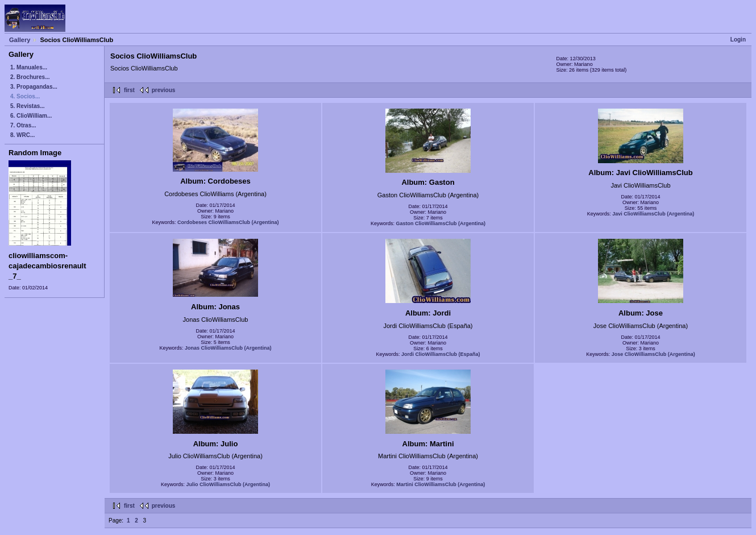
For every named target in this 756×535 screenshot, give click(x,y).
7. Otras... (23, 125)
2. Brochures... (30, 77)
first (129, 90)
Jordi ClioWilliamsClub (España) (441, 354)
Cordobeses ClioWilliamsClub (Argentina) (228, 222)
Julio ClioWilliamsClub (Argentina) (228, 484)
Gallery (20, 40)
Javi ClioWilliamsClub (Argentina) (653, 214)
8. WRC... (22, 135)
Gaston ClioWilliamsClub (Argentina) (441, 223)
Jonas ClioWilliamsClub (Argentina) (228, 348)
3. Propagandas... (34, 87)
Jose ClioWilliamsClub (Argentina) (653, 354)
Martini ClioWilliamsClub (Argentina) (441, 484)
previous (164, 90)
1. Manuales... (29, 67)
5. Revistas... (28, 106)
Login (738, 40)
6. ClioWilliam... (31, 116)
